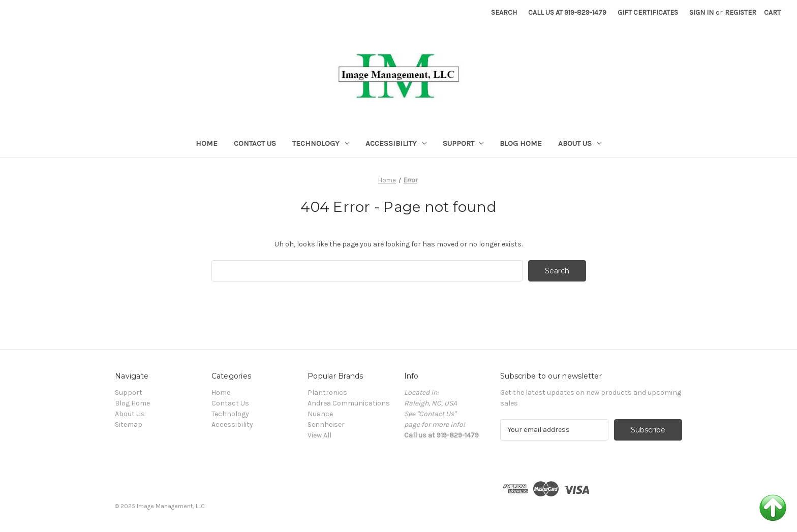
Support (463, 143)
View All (319, 435)
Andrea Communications (349, 403)
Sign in (701, 12)
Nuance (320, 414)
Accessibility (396, 143)
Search (504, 12)
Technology (321, 143)
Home (207, 143)
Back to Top (773, 508)
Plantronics (327, 393)
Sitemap (129, 425)
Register (741, 12)
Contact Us (255, 143)
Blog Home (521, 143)
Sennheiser (326, 425)
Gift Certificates (648, 12)
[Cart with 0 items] (772, 12)
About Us (580, 143)
